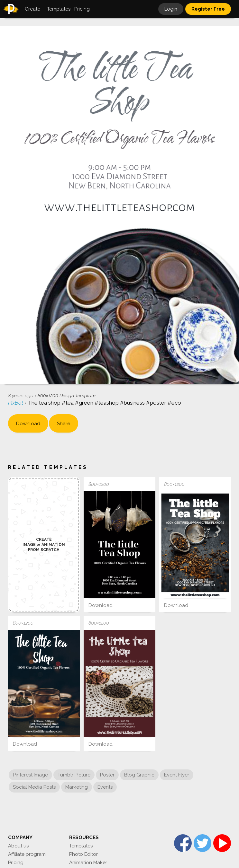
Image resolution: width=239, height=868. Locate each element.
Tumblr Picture (74, 775)
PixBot (16, 403)
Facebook (183, 843)
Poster (107, 775)
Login (171, 9)
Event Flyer (177, 775)
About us (18, 846)
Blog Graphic (139, 775)
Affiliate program (27, 854)
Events (105, 787)
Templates (81, 846)
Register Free (208, 9)
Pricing (16, 863)
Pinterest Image (30, 775)
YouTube (222, 843)
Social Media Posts (34, 787)
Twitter (202, 843)
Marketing (77, 787)
